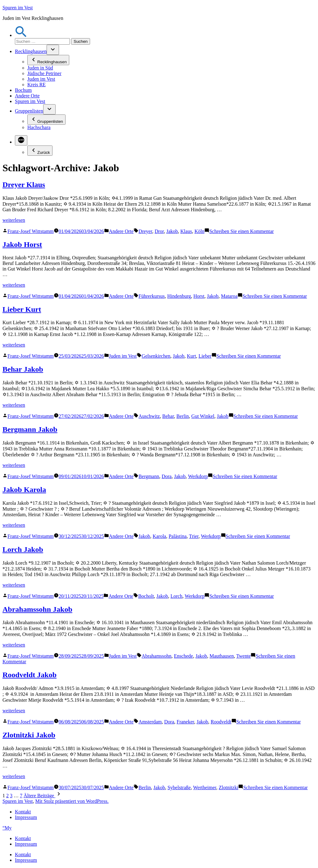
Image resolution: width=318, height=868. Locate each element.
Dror (159, 231)
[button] (21, 35)
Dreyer (145, 231)
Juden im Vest (41, 79)
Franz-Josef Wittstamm (31, 231)
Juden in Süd (40, 68)
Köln (199, 231)
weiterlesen (14, 220)
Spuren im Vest (18, 8)
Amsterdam (150, 722)
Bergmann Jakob (30, 429)
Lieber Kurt (22, 309)
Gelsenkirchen (156, 356)
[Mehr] (21, 140)
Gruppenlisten (29, 111)
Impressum (26, 817)
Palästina (178, 536)
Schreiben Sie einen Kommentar (242, 231)
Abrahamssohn (157, 656)
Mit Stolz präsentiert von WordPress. (72, 801)
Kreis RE (36, 85)
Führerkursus (152, 296)
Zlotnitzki (228, 787)
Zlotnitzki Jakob (29, 735)
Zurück (40, 151)
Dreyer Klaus (24, 185)
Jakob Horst (22, 244)
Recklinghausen (31, 51)
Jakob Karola (24, 490)
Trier (194, 536)
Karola (159, 536)
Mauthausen (222, 656)
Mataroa (229, 296)
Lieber (205, 356)
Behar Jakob (23, 369)
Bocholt (146, 596)
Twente (244, 656)
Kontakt (23, 812)
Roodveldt (221, 722)
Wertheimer (205, 787)
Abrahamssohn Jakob (37, 609)
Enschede (183, 656)
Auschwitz (149, 416)
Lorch (176, 596)
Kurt (191, 356)
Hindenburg (179, 296)
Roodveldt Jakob (30, 675)
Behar (168, 416)
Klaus (186, 231)
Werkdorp (198, 476)
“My (7, 828)
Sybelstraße (179, 787)
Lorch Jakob (23, 549)
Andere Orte (27, 96)
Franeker (185, 722)
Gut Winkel (203, 416)
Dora (166, 476)
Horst (199, 296)
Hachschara (39, 127)
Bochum (23, 90)
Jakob (172, 231)
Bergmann (149, 476)
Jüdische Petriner (44, 73)
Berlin (183, 416)
